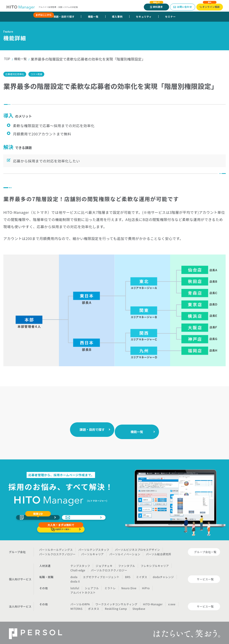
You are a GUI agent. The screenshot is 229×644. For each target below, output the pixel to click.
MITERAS (76, 607)
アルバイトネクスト (83, 591)
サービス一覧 (205, 577)
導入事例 (117, 17)
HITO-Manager (153, 602)
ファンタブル (127, 564)
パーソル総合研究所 (158, 552)
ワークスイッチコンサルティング (117, 602)
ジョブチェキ (104, 564)
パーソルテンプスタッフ (94, 548)
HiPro (146, 586)
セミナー (170, 17)
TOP (7, 59)
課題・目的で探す (61, 17)
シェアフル (92, 586)
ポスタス (94, 607)
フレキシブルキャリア (155, 564)
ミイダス (142, 575)
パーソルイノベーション (125, 552)
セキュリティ (144, 17)
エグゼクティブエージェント (101, 575)
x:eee (172, 602)
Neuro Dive (129, 586)
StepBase (139, 607)
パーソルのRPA (80, 602)
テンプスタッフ (80, 564)
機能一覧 (93, 17)
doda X (75, 580)
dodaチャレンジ (163, 575)
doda (74, 575)
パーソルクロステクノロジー (57, 552)
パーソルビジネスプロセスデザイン (138, 548)
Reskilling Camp (116, 607)
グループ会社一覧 (205, 550)
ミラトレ (110, 586)
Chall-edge (78, 568)
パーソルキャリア (92, 552)
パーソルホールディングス (56, 548)
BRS (128, 575)
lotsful (75, 586)
